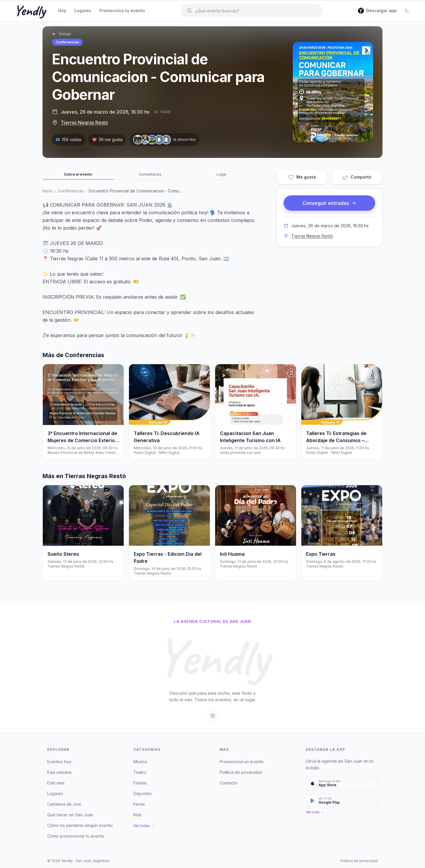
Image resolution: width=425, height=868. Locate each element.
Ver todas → (144, 826)
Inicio (48, 191)
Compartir (357, 177)
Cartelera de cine (64, 804)
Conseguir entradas (329, 203)
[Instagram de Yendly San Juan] (212, 716)
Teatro (140, 772)
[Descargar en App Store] (342, 783)
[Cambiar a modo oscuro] (407, 11)
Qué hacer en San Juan (70, 815)
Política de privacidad (241, 772)
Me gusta (302, 177)
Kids (138, 815)
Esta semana (59, 772)
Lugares (83, 10)
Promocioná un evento (242, 762)
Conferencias (67, 42)
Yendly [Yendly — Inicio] (30, 11)
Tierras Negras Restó (84, 122)
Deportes (143, 793)
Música (140, 762)
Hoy (62, 10)
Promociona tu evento (122, 10)
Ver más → (315, 812)
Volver (62, 34)
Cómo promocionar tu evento (76, 836)
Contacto (228, 783)
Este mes (56, 783)
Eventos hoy (59, 762)
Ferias (139, 804)
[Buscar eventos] (251, 11)
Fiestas (140, 783)
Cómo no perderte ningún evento (80, 825)
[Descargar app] (377, 11)
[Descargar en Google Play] (342, 801)
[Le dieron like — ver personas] (164, 140)
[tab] (78, 175)
